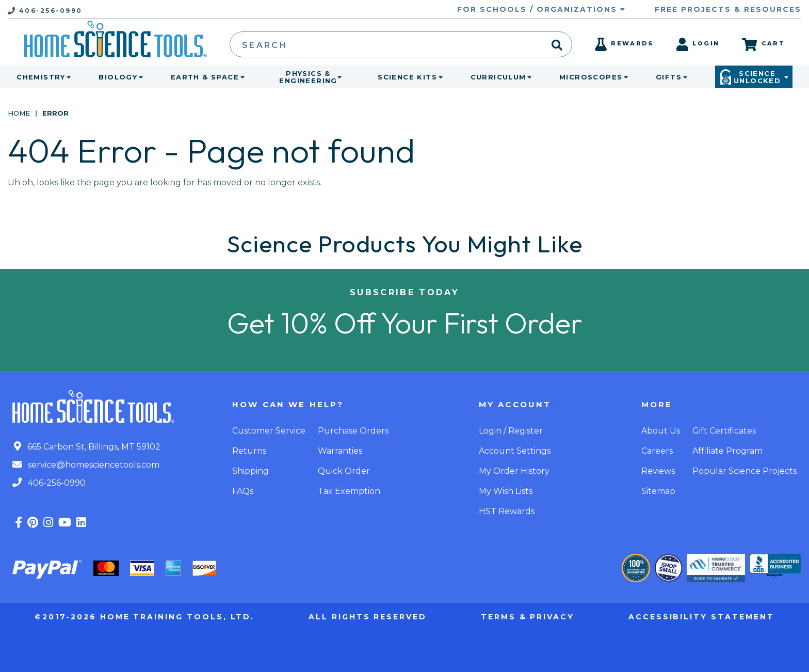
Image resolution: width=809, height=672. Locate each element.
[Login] (698, 47)
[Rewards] (624, 47)
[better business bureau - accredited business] (775, 566)
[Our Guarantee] (636, 568)
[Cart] (763, 44)
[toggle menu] (67, 77)
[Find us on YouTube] (65, 523)
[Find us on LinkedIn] (81, 523)
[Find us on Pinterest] (33, 523)
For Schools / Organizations (541, 9)
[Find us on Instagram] (48, 523)
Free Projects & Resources (728, 9)
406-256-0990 (49, 483)
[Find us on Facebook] (19, 523)
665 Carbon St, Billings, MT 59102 (87, 447)
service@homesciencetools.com (86, 465)
